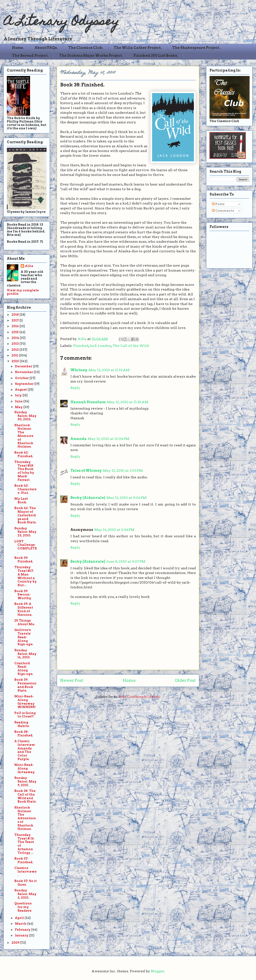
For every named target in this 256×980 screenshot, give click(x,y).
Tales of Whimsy (86, 471)
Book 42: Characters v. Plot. (25, 489)
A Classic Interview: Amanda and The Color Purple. (25, 750)
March (21, 924)
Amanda (79, 439)
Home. (18, 48)
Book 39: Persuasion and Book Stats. (25, 685)
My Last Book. (21, 500)
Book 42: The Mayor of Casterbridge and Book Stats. (25, 515)
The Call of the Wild (131, 346)
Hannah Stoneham (88, 402)
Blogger (157, 971)
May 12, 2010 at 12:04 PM (109, 439)
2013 (15, 344)
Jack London (100, 346)
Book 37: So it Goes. (25, 883)
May (19, 407)
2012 (15, 350)
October (22, 378)
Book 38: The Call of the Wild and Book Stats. (25, 796)
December (24, 366)
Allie (82, 339)
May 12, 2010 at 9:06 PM (127, 498)
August (21, 390)
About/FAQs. (46, 48)
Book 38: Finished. (24, 734)
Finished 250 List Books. (156, 56)
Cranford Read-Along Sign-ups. (24, 669)
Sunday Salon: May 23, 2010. (25, 532)
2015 (15, 332)
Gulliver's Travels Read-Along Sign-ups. (24, 637)
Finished (81, 346)
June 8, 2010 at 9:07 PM (126, 562)
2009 (16, 943)
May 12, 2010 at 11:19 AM (109, 370)
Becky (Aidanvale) (88, 498)
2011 (15, 355)
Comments (223, 211)
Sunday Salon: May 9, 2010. (25, 781)
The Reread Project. (30, 56)
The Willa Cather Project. (138, 48)
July (19, 395)
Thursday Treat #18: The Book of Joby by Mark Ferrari (24, 471)
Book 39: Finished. (24, 560)
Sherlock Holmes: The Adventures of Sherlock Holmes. (25, 818)
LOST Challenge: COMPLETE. (26, 547)
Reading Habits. (22, 724)
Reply (75, 388)
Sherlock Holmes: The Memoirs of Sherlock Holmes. (24, 436)
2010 (16, 361)
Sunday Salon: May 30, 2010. (25, 416)
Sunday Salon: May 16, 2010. (25, 654)
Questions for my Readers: (23, 907)
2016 (15, 326)
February (23, 930)
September (25, 384)
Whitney (79, 370)
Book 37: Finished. (24, 860)
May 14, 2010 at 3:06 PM (114, 530)
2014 (16, 338)
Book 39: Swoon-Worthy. (23, 595)
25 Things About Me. (25, 622)
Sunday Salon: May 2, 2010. (25, 894)
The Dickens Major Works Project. (91, 56)
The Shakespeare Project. (196, 48)
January (22, 935)
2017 (15, 320)
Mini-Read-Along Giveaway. (25, 768)
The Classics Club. (86, 48)
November (24, 372)
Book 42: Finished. (24, 454)
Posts (218, 204)
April (20, 918)
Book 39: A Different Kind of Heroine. (24, 609)
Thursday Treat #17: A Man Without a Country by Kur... (25, 576)
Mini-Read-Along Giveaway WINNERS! (25, 702)
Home (129, 680)
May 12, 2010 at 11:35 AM (128, 402)
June (19, 401)
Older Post (185, 680)
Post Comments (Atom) (140, 697)
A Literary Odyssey (61, 23)
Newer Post (72, 680)
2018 (15, 315)
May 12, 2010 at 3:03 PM (123, 471)
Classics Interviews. (25, 872)
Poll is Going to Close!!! (25, 715)
